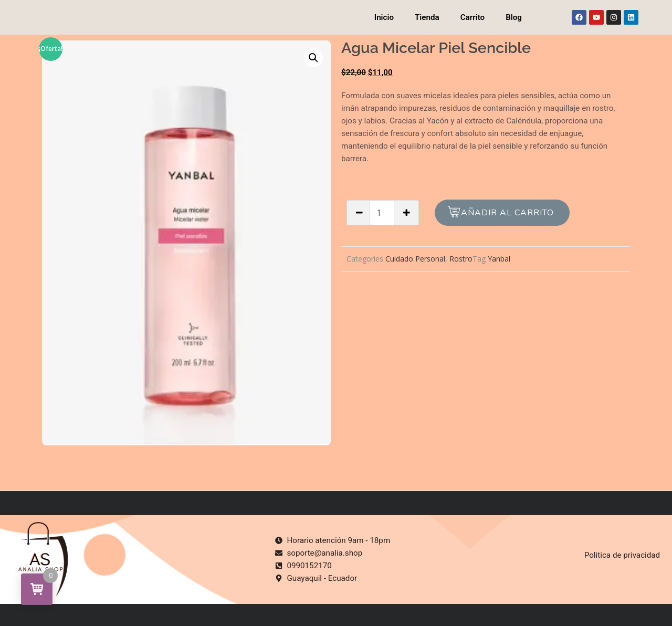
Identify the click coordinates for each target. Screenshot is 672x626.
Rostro (461, 259)
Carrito (472, 17)
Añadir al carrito (507, 213)
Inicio (384, 17)
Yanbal (499, 259)
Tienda (427, 17)
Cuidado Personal (415, 259)
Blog (514, 17)
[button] (313, 58)
